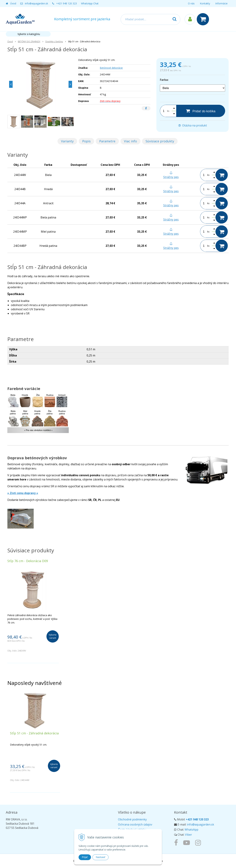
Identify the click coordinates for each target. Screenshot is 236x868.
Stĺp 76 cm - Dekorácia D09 (28, 561)
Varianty (67, 141)
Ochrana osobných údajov (135, 824)
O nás (191, 3)
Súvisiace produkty (160, 141)
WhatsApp (191, 830)
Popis (86, 141)
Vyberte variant (53, 636)
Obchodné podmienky (132, 819)
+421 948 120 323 (67, 3)
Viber (188, 835)
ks (168, 111)
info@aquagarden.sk (36, 3)
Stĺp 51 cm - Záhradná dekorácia (34, 733)
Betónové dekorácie (111, 68)
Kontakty (205, 3)
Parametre (107, 141)
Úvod (13, 3)
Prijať (85, 857)
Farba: (164, 80)
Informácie (221, 3)
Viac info (130, 141)
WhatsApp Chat (90, 3)
